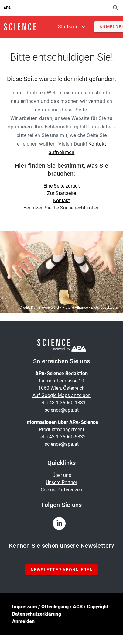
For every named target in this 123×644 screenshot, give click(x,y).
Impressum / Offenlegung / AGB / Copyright (60, 607)
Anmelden (23, 621)
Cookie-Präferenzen (61, 490)
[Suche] (116, 8)
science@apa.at (62, 410)
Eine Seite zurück (62, 186)
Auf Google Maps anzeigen (61, 395)
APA (7, 8)
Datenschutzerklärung (37, 614)
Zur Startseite (61, 193)
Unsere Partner (61, 482)
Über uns (62, 475)
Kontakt (61, 201)
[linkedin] (62, 525)
